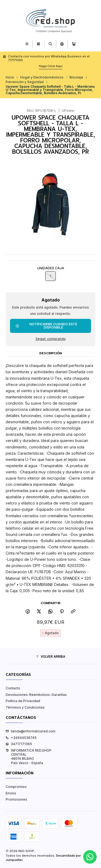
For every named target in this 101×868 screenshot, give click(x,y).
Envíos (11, 793)
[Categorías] (38, 44)
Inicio (10, 77)
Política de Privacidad (23, 701)
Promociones (16, 799)
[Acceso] (62, 44)
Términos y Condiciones (25, 707)
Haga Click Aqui (51, 66)
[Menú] (27, 44)
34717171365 (19, 744)
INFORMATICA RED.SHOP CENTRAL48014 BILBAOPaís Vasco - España (29, 757)
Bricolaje (76, 77)
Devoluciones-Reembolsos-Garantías (36, 695)
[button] (50, 657)
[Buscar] (50, 44)
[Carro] (74, 44)
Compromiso (16, 787)
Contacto (13, 688)
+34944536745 (21, 738)
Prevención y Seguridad (25, 82)
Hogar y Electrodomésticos (42, 77)
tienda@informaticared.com (31, 731)
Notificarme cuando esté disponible (46, 326)
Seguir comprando (51, 339)
